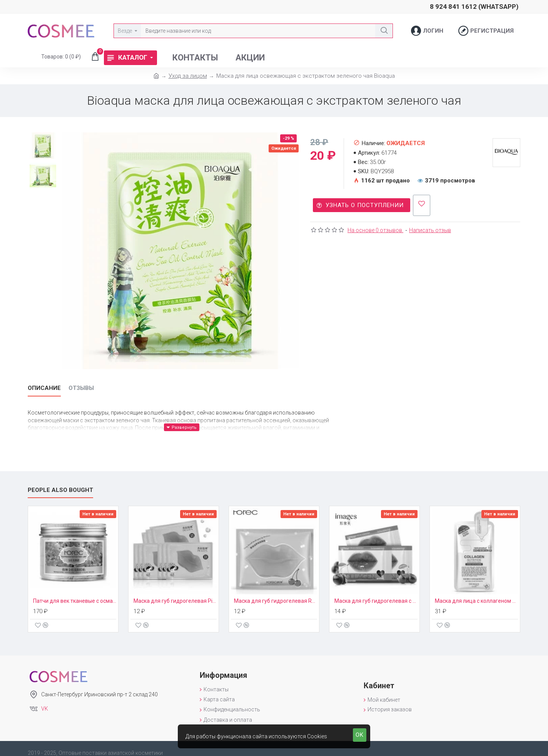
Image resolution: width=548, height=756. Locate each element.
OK (360, 735)
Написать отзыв (430, 226)
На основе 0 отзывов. (375, 226)
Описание (44, 388)
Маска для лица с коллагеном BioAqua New (476, 592)
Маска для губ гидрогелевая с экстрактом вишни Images (376, 592)
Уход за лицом (188, 76)
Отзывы (81, 388)
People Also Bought (60, 481)
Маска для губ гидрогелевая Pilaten (175, 592)
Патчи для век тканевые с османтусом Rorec (75, 592)
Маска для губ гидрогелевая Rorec (276, 592)
